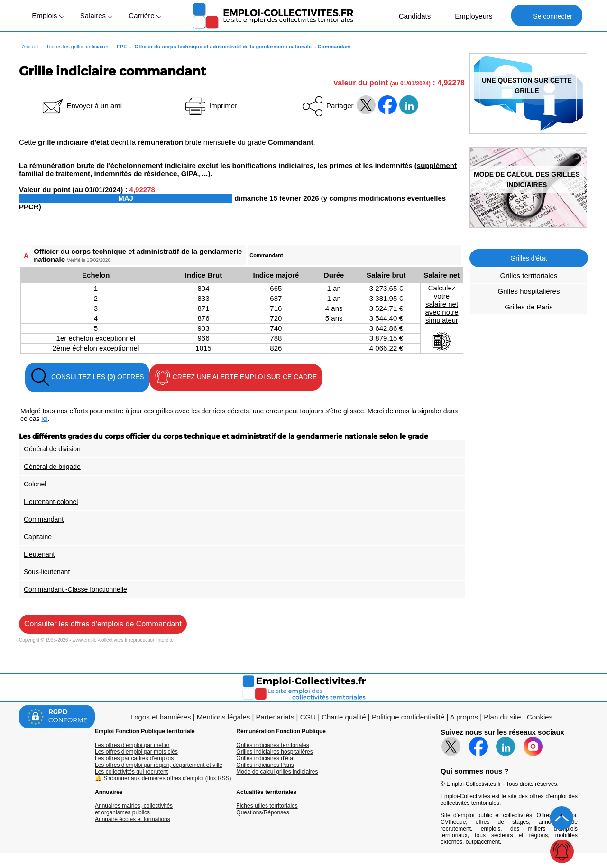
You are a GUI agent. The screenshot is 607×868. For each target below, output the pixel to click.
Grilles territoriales (529, 275)
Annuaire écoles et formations (133, 819)
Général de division (52, 449)
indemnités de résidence (135, 173)
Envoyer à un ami (81, 106)
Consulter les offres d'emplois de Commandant (103, 624)
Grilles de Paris (529, 307)
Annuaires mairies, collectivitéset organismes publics (134, 809)
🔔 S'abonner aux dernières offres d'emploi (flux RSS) (163, 778)
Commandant (266, 255)
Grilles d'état (529, 258)
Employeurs (469, 15)
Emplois (48, 15)
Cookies (540, 717)
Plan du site (502, 717)
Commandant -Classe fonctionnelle (75, 589)
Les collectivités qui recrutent (131, 772)
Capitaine (38, 537)
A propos (464, 717)
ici (44, 419)
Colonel (35, 484)
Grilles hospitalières (529, 291)
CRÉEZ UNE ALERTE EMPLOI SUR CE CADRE (236, 377)
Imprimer (210, 106)
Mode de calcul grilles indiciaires (277, 772)
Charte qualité (344, 717)
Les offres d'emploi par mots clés (136, 752)
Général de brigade (52, 467)
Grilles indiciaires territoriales (272, 745)
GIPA (190, 173)
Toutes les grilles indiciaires (78, 47)
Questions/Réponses (262, 812)
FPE (122, 47)
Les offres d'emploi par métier (132, 745)
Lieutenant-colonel (51, 502)
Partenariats (275, 717)
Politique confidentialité (408, 717)
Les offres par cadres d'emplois (134, 758)
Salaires (96, 15)
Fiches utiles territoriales (267, 806)
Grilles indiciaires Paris (265, 765)
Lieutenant (39, 554)
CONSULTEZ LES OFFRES (87, 377)
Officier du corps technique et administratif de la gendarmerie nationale (223, 47)
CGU (308, 717)
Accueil (30, 47)
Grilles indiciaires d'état (265, 758)
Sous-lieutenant (47, 572)
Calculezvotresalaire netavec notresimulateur (441, 317)
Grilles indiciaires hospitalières (274, 752)
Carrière (145, 15)
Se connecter (547, 15)
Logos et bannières (161, 717)
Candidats (410, 15)
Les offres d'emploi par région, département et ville (159, 765)
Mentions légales (224, 717)
